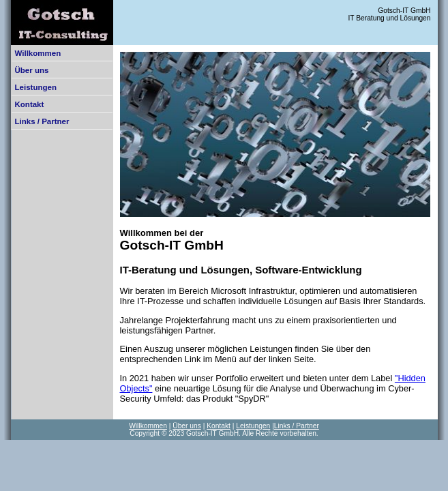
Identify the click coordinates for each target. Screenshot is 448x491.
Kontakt (30, 104)
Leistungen (36, 87)
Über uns (32, 70)
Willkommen (38, 53)
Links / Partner (42, 121)
